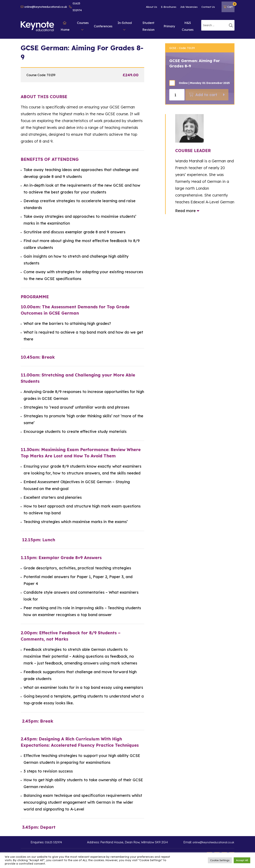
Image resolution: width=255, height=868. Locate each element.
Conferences (103, 26)
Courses (83, 26)
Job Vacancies (189, 7)
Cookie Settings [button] (220, 860)
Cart (229, 5)
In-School (125, 26)
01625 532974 (75, 7)
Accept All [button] (242, 860)
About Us (152, 7)
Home (65, 26)
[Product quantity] (177, 95)
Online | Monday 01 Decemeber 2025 (204, 83)
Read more (187, 211)
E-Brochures (169, 7)
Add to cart (206, 95)
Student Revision (148, 26)
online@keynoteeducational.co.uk (44, 7)
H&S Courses (188, 26)
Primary (169, 26)
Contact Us (208, 7)
